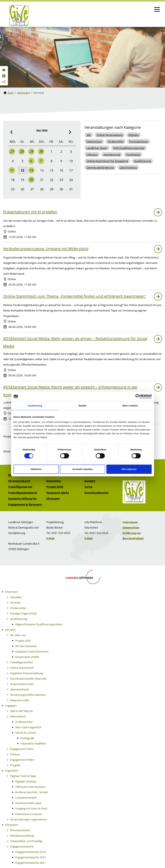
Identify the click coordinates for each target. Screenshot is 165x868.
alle (89, 135)
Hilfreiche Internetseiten (30, 787)
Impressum (130, 522)
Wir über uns (18, 635)
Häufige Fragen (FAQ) (23, 613)
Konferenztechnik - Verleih (32, 792)
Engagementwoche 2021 (31, 863)
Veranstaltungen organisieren (28, 819)
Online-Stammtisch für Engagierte (107, 161)
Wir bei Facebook (26, 646)
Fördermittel (116, 141)
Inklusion (92, 154)
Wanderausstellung (22, 836)
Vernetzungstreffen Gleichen (28, 695)
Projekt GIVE (55, 487)
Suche (88, 487)
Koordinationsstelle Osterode (28, 679)
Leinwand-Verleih (26, 798)
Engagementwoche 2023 (31, 852)
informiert (11, 592)
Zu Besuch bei (24, 722)
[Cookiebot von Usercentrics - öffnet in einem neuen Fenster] (138, 396)
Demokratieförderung (100, 168)
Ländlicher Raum (97, 148)
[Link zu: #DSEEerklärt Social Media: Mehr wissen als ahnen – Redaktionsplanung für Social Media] (158, 339)
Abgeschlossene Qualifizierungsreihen (39, 624)
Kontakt (90, 481)
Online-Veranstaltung (110, 135)
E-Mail (50, 538)
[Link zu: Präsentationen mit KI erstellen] (158, 212)
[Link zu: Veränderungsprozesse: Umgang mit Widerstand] (158, 249)
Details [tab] (83, 406)
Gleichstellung (128, 168)
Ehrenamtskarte (19, 481)
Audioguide (27, 738)
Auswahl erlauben (82, 469)
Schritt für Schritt (26, 733)
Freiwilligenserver (20, 487)
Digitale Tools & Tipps (23, 776)
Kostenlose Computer (29, 814)
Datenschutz (94, 141)
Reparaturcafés (20, 700)
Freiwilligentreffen (22, 662)
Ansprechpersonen (22, 684)
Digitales (134, 135)
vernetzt (10, 630)
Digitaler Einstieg (25, 781)
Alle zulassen (129, 469)
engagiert (11, 706)
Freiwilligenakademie (23, 493)
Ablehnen (36, 469)
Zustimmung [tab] (35, 406)
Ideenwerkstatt (20, 689)
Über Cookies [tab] (130, 406)
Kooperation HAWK (27, 657)
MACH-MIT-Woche (22, 711)
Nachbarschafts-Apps (28, 803)
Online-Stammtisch (22, 668)
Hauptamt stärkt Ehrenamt (32, 651)
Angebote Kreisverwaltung (27, 673)
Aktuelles (16, 597)
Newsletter (54, 481)
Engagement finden (22, 760)
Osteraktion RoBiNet (33, 743)
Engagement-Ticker (22, 749)
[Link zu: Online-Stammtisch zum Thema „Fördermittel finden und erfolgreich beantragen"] (158, 297)
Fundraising (133, 154)
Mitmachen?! (18, 716)
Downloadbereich (96, 493)
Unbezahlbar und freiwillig (26, 841)
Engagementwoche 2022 (31, 857)
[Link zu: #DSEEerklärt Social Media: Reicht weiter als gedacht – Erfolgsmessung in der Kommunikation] (158, 387)
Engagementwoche (22, 846)
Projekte (15, 765)
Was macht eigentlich (28, 727)
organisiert (12, 771)
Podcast (15, 754)
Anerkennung (112, 154)
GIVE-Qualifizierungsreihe (129, 148)
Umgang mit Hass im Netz (31, 808)
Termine (15, 603)
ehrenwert (12, 825)
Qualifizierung (142, 161)
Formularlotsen (139, 141)
